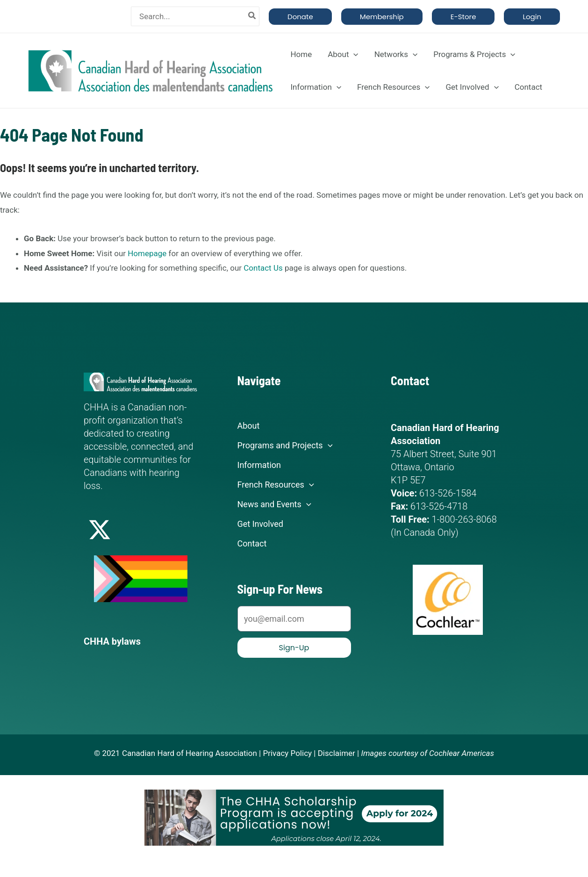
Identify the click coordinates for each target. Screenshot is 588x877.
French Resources (393, 87)
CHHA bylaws (112, 641)
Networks (396, 54)
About (343, 54)
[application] (353, 54)
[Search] (252, 16)
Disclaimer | (339, 753)
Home (301, 54)
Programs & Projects (474, 54)
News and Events (274, 504)
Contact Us (263, 268)
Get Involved (472, 87)
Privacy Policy (287, 753)
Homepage (147, 253)
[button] (300, 17)
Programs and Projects (285, 446)
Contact (528, 87)
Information (316, 87)
